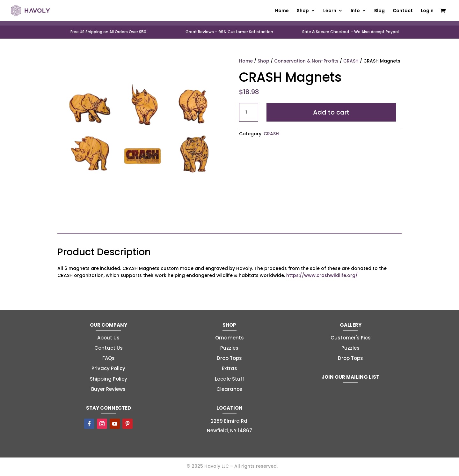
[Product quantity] (249, 112)
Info (355, 11)
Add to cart (331, 112)
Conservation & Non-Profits (306, 61)
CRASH (351, 61)
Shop (303, 11)
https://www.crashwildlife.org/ (322, 275)
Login (427, 11)
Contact (403, 11)
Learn (330, 11)
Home (282, 11)
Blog (379, 11)
